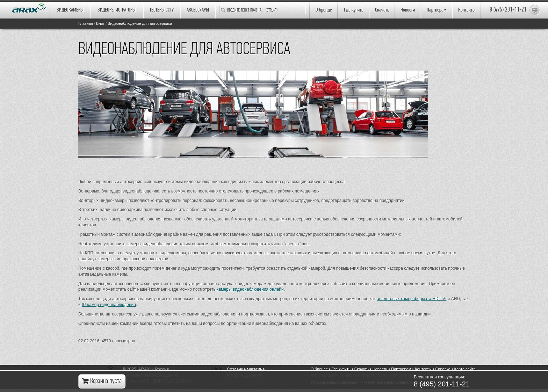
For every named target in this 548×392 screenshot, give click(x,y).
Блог (100, 23)
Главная (86, 23)
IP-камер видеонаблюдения (109, 305)
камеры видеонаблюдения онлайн (250, 289)
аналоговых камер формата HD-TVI (412, 299)
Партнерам (437, 10)
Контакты (467, 10)
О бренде (324, 10)
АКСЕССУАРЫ (198, 10)
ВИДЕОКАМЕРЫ (70, 10)
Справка (443, 369)
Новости (408, 10)
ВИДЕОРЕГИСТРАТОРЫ (117, 10)
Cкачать (382, 10)
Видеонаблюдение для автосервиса (140, 23)
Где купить (354, 10)
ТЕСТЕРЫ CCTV (162, 10)
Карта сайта (465, 369)
